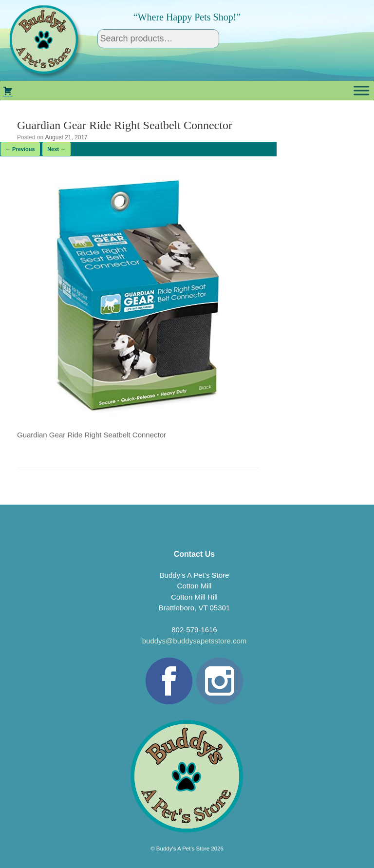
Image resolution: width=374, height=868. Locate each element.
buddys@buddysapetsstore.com (195, 641)
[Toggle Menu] (361, 90)
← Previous (20, 149)
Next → (56, 149)
